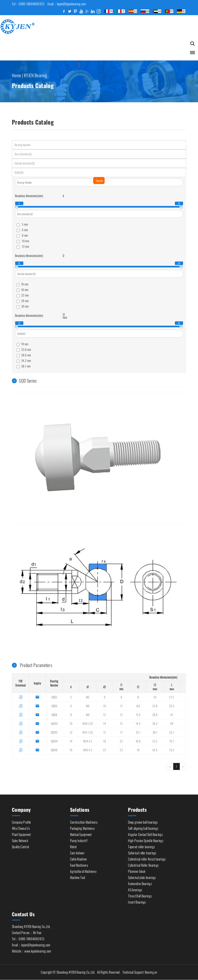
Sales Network (20, 840)
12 (105, 715)
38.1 (155, 733)
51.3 (155, 741)
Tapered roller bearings (141, 846)
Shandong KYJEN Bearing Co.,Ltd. (31, 926)
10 (105, 706)
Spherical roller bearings (142, 852)
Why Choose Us (21, 827)
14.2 (138, 724)
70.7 (172, 741)
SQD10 (54, 724)
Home (16, 74)
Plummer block (137, 870)
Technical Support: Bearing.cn (140, 972)
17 (105, 733)
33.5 (172, 706)
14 (105, 724)
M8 (88, 715)
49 (172, 724)
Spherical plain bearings (142, 877)
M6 (88, 706)
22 (121, 741)
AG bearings (135, 889)
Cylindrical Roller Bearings (143, 864)
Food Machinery (79, 864)
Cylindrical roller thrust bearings (147, 858)
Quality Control (20, 846)
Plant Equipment (21, 833)
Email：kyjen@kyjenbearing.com (31, 944)
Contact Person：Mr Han (27, 932)
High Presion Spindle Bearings (146, 840)
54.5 (155, 750)
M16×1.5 (88, 750)
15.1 (138, 733)
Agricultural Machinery (83, 870)
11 (121, 706)
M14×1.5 (88, 741)
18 (138, 750)
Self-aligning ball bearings (143, 827)
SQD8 (54, 715)
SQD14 (54, 741)
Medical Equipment (81, 833)
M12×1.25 (88, 733)
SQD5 (54, 697)
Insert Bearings (137, 901)
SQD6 (54, 706)
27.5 (172, 697)
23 (121, 750)
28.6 (155, 715)
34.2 (155, 724)
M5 (88, 697)
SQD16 (54, 750)
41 (172, 715)
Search (99, 181)
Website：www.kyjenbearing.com (31, 950)
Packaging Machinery (82, 827)
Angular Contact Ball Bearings (145, 833)
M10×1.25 (88, 724)
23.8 (155, 706)
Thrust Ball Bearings (140, 895)
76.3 (172, 750)
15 (121, 724)
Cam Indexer (77, 852)
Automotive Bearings (140, 883)
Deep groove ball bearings (143, 821)
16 (71, 750)
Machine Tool (78, 877)
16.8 (138, 741)
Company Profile (21, 821)
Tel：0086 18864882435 (28, 938)
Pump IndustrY (79, 840)
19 (155, 697)
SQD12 (54, 733)
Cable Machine (78, 858)
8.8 (138, 706)
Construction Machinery (84, 821)
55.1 (172, 733)
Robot (73, 846)
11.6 (138, 715)
